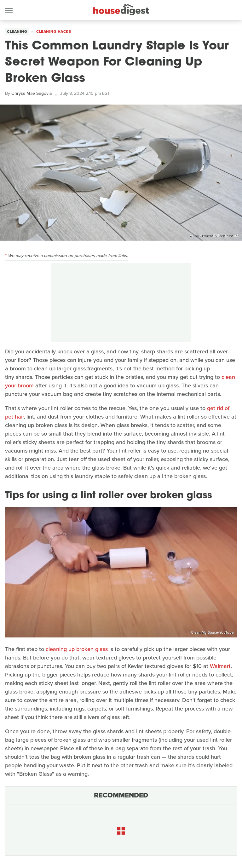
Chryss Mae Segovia (32, 93)
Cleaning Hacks (54, 31)
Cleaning (17, 31)
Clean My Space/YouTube (212, 632)
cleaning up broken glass (77, 649)
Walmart (220, 666)
